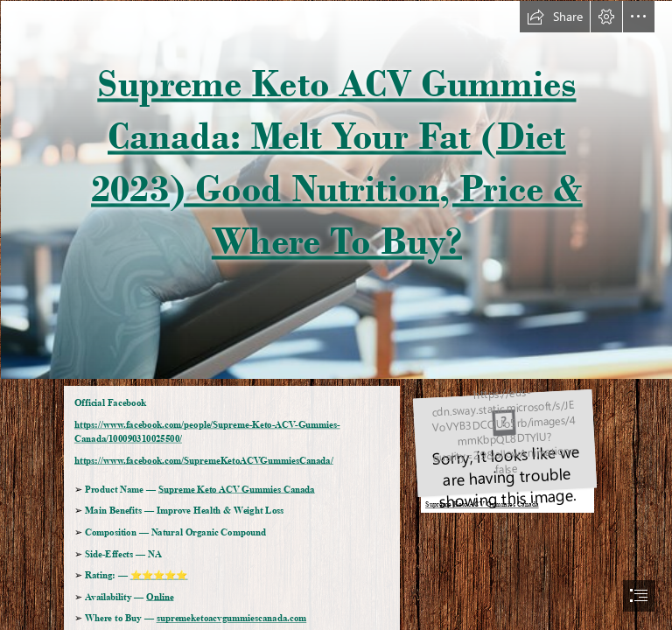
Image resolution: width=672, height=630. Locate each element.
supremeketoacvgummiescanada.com (232, 619)
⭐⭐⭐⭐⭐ (159, 576)
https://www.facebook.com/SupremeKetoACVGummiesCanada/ (204, 460)
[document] (336, 315)
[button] (555, 17)
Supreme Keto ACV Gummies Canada (237, 489)
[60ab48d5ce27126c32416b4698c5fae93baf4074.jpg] (502, 449)
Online (160, 597)
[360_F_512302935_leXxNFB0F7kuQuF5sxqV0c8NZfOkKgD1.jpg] (336, 189)
